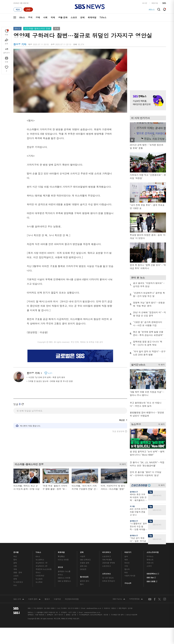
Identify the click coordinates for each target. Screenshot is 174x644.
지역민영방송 (136, 599)
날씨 (126, 556)
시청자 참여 (34, 599)
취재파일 (92, 17)
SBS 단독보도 (85, 560)
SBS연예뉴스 (153, 573)
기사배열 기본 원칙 (117, 615)
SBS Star (151, 577)
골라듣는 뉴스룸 (64, 571)
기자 (126, 566)
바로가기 (128, 552)
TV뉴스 (103, 17)
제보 (126, 560)
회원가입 (155, 3)
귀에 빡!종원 (107, 560)
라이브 (127, 563)
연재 (82, 552)
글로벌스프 (134, 492)
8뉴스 (22, 17)
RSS (126, 572)
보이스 (60, 575)
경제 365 (84, 566)
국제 (53, 17)
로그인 (145, 3)
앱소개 (127, 569)
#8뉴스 (152, 9)
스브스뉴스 (107, 573)
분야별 (16, 552)
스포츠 (74, 17)
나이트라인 (40, 576)
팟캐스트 (150, 560)
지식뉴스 (150, 556)
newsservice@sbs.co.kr (92, 612)
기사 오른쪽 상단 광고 (147, 66)
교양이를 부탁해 (109, 563)
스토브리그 (107, 566)
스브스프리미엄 (153, 552)
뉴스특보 (39, 582)
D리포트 (83, 569)
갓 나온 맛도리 (108, 578)
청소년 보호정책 (132, 615)
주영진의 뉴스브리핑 (44, 569)
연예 (82, 17)
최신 (15, 556)
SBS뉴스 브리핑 (64, 578)
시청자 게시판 (130, 576)
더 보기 (122, 463)
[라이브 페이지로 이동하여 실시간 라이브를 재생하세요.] (28, 9)
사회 (45, 17)
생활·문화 (63, 17)
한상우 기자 (34, 373)
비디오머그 (107, 552)
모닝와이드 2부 (42, 566)
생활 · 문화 (18, 572)
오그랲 (132, 506)
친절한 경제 (85, 563)
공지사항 (128, 583)
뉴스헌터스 (40, 560)
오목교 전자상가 (109, 581)
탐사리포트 (84, 576)
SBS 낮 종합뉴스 (64, 581)
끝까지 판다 (85, 581)
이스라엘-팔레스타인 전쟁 (37, 29)
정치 (30, 17)
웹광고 (47, 599)
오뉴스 (38, 572)
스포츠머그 (107, 556)
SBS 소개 (19, 599)
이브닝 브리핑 (63, 560)
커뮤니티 (150, 563)
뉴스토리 (39, 579)
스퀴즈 (149, 566)
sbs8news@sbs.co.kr (94, 608)
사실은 (83, 556)
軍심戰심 (61, 556)
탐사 (82, 584)
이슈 (15, 585)
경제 (38, 17)
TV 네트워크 (18, 582)
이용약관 (57, 599)
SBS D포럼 (152, 581)
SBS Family (119, 599)
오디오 (60, 567)
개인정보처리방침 (72, 599)
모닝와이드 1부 (42, 563)
